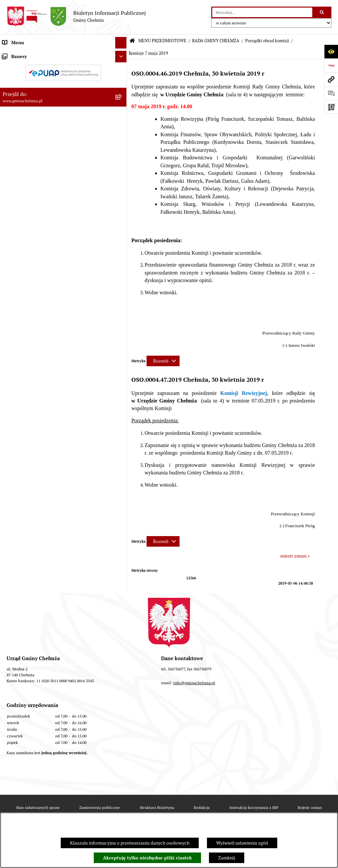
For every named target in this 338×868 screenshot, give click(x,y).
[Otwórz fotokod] (331, 107)
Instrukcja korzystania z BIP (254, 807)
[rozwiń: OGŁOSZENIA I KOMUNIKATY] (122, 70)
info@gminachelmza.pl (194, 683)
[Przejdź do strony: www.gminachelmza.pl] (331, 79)
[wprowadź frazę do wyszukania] (262, 12)
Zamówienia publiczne (100, 807)
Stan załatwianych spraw (38, 807)
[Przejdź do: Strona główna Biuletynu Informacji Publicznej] (132, 41)
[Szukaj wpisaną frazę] (322, 12)
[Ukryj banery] (121, 529)
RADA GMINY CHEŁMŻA (216, 41)
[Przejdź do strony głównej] (76, 16)
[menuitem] (63, 70)
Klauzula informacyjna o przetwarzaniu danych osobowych (130, 843)
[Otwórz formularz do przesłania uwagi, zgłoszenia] (331, 93)
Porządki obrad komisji (267, 41)
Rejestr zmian (310, 807)
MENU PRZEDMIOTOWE (162, 41)
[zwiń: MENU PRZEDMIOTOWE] (122, 54)
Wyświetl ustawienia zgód (242, 843)
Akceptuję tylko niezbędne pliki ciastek (147, 858)
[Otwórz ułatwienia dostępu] (331, 51)
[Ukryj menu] (121, 43)
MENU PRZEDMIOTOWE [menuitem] (28, 54)
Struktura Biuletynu (157, 807)
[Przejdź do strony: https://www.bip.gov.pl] (331, 65)
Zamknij (227, 858)
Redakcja (202, 807)
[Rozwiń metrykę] (163, 361)
